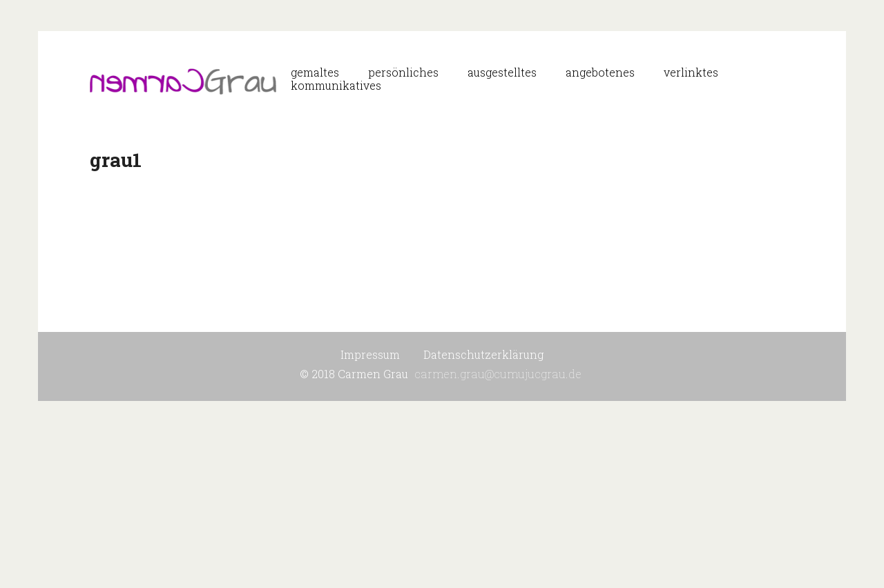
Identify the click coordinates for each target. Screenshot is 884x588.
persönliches (403, 72)
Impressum (370, 354)
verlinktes (691, 72)
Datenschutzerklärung (483, 354)
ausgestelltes (502, 72)
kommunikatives (336, 85)
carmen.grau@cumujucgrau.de (498, 374)
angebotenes (600, 72)
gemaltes (315, 72)
